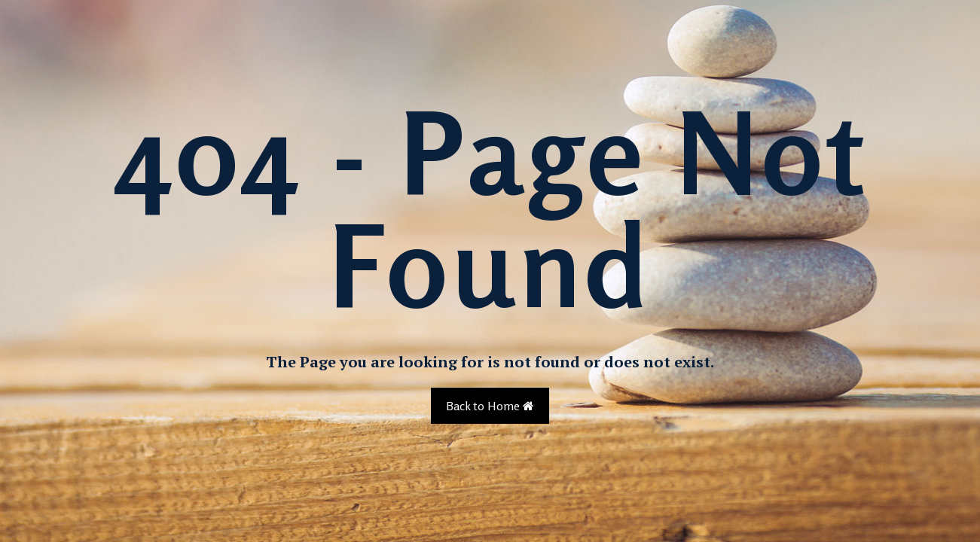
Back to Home (490, 406)
